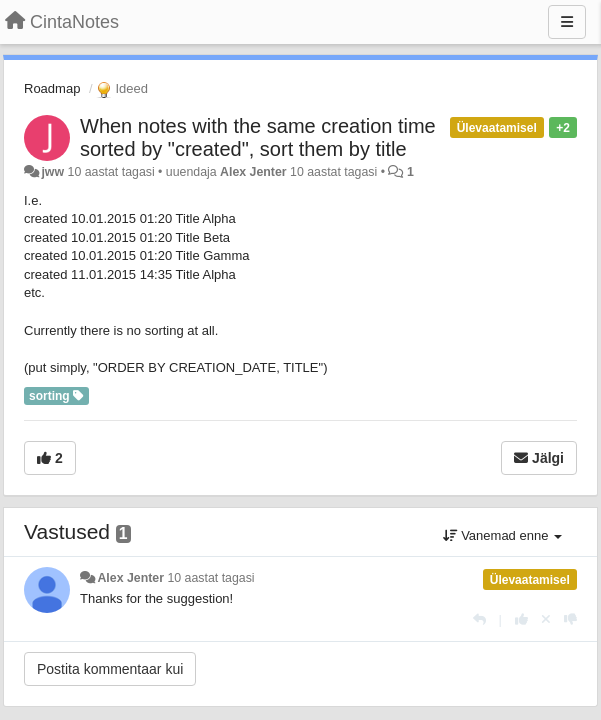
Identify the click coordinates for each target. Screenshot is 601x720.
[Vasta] (479, 619)
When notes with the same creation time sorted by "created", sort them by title (258, 137)
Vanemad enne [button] (502, 535)
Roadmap (52, 88)
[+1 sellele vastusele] (521, 619)
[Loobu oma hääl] (546, 619)
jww (52, 172)
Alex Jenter (253, 172)
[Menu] (567, 22)
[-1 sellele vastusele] (570, 619)
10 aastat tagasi (210, 578)
